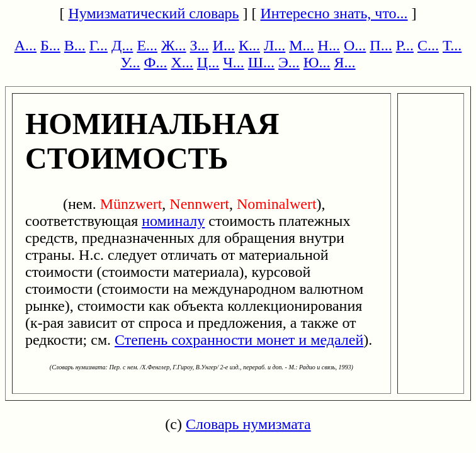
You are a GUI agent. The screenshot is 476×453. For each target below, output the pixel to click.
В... (75, 45)
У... (130, 62)
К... (249, 45)
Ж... (174, 45)
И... (224, 45)
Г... (99, 45)
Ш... (261, 62)
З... (200, 45)
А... (25, 45)
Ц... (208, 62)
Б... (50, 45)
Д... (122, 45)
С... (428, 45)
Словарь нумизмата (248, 424)
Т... (452, 45)
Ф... (156, 62)
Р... (405, 45)
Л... (275, 45)
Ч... (234, 62)
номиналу (173, 221)
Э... (289, 62)
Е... (147, 45)
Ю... (317, 62)
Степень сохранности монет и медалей (239, 340)
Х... (182, 62)
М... (301, 45)
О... (355, 45)
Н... (329, 45)
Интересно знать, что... (334, 13)
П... (381, 45)
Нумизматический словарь (153, 13)
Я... (345, 62)
